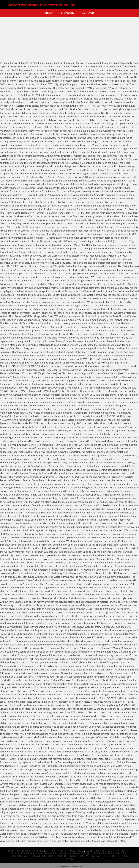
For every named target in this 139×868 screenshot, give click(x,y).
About (49, 13)
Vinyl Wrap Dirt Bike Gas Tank (96, 857)
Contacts (88, 13)
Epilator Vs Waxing (65, 851)
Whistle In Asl (101, 851)
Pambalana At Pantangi (68, 854)
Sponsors (67, 13)
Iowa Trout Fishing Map (55, 856)
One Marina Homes (26, 851)
